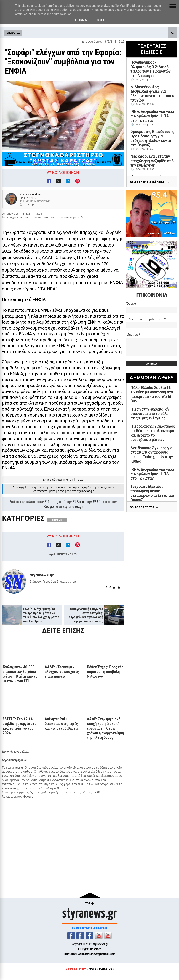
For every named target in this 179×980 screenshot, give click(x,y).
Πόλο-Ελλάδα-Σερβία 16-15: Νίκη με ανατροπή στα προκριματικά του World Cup (152, 394)
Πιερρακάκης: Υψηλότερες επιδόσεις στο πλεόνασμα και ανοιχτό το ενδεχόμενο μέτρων (153, 433)
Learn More (84, 20)
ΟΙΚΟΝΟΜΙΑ (57, 536)
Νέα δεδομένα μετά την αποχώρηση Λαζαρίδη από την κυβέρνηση (152, 161)
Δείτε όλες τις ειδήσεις (150, 182)
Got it (101, 20)
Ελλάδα (99, 518)
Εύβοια (78, 518)
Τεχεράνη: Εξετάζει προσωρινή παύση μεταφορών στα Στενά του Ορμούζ (152, 493)
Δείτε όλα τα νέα (144, 507)
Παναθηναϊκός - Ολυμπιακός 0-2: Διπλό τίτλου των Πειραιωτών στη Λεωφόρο (150, 69)
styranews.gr (73, 523)
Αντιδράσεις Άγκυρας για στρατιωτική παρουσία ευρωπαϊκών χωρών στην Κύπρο (152, 455)
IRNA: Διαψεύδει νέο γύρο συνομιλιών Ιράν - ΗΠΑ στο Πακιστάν (152, 116)
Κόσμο (49, 523)
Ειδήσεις (51, 518)
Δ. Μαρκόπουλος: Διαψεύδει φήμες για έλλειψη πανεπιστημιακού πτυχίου (152, 94)
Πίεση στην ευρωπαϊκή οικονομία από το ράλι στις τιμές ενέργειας (150, 414)
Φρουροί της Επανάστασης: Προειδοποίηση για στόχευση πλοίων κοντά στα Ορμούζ (153, 138)
